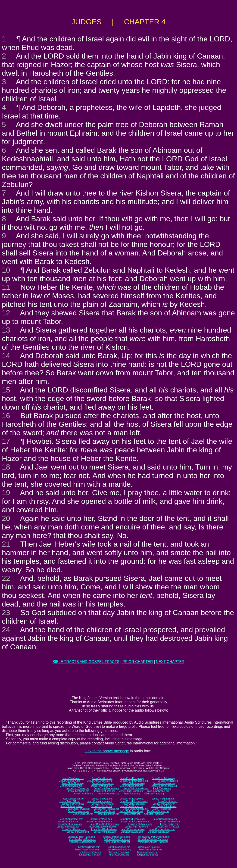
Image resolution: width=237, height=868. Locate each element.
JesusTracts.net (132, 814)
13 (6, 330)
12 (6, 313)
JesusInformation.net (108, 814)
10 (6, 270)
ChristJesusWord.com (132, 832)
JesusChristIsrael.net (73, 799)
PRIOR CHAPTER (138, 662)
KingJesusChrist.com (90, 855)
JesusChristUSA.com (68, 822)
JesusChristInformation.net (134, 801)
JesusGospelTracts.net (150, 850)
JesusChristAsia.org (102, 778)
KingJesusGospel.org (158, 791)
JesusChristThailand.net (106, 809)
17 (6, 441)
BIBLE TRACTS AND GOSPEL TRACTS (86, 662)
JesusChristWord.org (78, 791)
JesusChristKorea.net (134, 804)
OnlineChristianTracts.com (117, 837)
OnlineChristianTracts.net (117, 842)
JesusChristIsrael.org (73, 778)
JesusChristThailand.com (104, 829)
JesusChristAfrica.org (73, 783)
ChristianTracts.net (154, 814)
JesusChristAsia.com (101, 819)
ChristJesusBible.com (159, 832)
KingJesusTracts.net (148, 852)
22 (6, 578)
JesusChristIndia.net (101, 806)
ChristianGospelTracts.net (83, 842)
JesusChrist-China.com (168, 827)
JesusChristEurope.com (132, 819)
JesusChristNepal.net (72, 806)
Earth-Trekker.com (170, 824)
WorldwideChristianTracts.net (153, 842)
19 (6, 493)
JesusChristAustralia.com (162, 829)
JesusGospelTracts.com (87, 850)
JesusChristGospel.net (131, 811)
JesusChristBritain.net (163, 799)
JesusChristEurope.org (132, 778)
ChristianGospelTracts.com (81, 837)
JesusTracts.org (132, 794)
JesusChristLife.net (168, 801)
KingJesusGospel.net (158, 811)
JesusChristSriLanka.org (164, 786)
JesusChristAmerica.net (100, 801)
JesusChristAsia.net (102, 799)
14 (6, 356)
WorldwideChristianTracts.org (153, 839)
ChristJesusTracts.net (149, 847)
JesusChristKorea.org (134, 783)
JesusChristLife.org (83, 794)
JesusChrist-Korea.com (140, 824)
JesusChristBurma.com (70, 824)
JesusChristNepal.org (71, 786)
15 (6, 390)
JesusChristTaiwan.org (78, 789)
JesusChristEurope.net (132, 799)
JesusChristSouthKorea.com (105, 824)
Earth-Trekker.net (162, 809)
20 (6, 518)
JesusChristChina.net (103, 804)
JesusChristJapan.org (164, 783)
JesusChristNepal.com (69, 827)
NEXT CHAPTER (170, 662)
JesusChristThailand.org (106, 789)
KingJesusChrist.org (119, 855)
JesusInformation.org (108, 794)
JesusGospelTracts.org (119, 850)
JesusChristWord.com (78, 832)
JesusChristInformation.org (134, 781)
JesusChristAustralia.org (136, 789)
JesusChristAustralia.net (136, 809)
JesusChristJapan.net (164, 804)
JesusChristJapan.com (133, 829)
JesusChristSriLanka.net (164, 806)
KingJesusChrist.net (148, 855)
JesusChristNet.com (169, 822)
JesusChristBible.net (104, 811)
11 (6, 287)
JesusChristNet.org (168, 781)
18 (6, 467)
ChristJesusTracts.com (88, 847)
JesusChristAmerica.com (99, 822)
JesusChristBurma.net (132, 806)
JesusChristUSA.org (70, 781)
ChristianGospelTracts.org (83, 839)
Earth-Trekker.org (162, 789)
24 (6, 630)
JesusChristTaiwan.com (74, 829)
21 (6, 544)
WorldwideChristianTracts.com (154, 837)
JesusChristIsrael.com (72, 819)
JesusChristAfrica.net (73, 804)
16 (6, 416)
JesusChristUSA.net (70, 801)
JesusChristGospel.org (131, 791)
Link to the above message (107, 751)
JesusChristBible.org (104, 791)
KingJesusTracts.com (90, 852)
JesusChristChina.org (103, 783)
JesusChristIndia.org (101, 786)
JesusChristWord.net (79, 811)
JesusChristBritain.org (163, 778)
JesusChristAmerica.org (100, 781)
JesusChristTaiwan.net (78, 809)
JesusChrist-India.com (136, 827)
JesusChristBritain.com (165, 819)
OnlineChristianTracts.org (117, 839)
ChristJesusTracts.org (119, 847)
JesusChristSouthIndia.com (103, 827)
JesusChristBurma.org (132, 786)
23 (6, 613)
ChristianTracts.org (154, 794)
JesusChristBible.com (105, 832)
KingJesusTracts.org (119, 852)
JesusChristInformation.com (134, 822)
